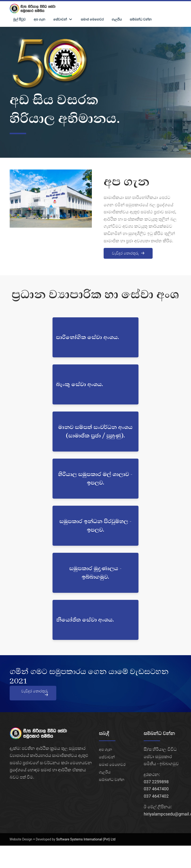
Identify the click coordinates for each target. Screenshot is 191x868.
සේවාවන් (107, 757)
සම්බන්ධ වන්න (141, 19)
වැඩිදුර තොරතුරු (128, 253)
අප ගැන (39, 19)
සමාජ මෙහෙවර (92, 19)
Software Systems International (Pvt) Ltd (86, 839)
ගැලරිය (117, 19)
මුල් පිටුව (20, 19)
